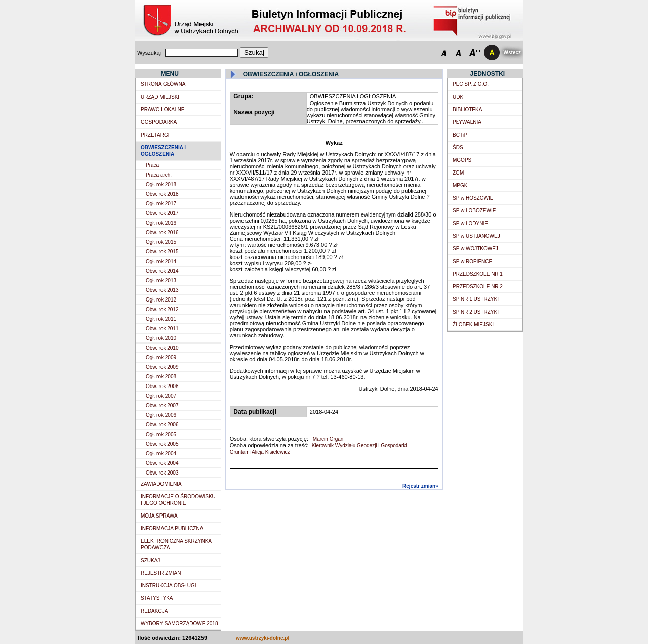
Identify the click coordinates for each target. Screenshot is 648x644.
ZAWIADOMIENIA (161, 484)
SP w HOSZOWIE (473, 198)
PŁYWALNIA (467, 122)
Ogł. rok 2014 (161, 261)
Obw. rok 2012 (162, 309)
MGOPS (462, 160)
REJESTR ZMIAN (161, 573)
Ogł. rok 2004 (161, 454)
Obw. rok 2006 (162, 425)
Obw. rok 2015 (162, 252)
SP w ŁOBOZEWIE (474, 211)
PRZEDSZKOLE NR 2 (478, 287)
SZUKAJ (150, 560)
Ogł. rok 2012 (161, 300)
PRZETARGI (155, 135)
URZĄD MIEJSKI (160, 97)
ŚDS (458, 147)
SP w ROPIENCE (472, 261)
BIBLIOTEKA (467, 110)
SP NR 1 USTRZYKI (476, 299)
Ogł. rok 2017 (161, 204)
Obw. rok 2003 (162, 473)
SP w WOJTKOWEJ (475, 249)
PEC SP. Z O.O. (471, 84)
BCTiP (460, 135)
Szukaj (254, 52)
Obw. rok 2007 (162, 405)
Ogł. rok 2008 (161, 377)
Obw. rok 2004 (162, 463)
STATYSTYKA (157, 598)
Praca (152, 165)
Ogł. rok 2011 (161, 319)
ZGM (458, 173)
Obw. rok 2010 (162, 348)
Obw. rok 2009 (162, 367)
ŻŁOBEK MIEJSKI (473, 325)
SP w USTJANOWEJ (476, 236)
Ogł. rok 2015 (161, 242)
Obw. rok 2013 (162, 290)
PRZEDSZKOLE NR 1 (478, 274)
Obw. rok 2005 (162, 444)
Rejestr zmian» (420, 486)
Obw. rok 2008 (162, 386)
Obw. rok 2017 (162, 213)
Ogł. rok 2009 (161, 357)
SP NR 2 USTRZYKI (476, 312)
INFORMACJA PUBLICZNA (172, 528)
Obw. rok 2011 (162, 329)
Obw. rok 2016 (162, 232)
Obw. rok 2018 (162, 194)
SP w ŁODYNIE (470, 223)
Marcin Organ (327, 439)
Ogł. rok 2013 (161, 281)
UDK (458, 97)
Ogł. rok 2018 (161, 184)
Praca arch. (159, 175)
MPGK (460, 185)
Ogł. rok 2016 (161, 223)
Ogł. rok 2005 (161, 434)
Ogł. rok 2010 (161, 338)
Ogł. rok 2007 (161, 396)
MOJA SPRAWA (159, 516)
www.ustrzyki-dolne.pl (262, 638)
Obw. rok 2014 (162, 271)
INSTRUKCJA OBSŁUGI (168, 586)
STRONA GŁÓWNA (163, 84)
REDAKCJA (154, 611)
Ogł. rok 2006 (161, 415)
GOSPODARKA (159, 122)
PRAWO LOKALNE (163, 110)
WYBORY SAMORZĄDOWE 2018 (179, 624)
